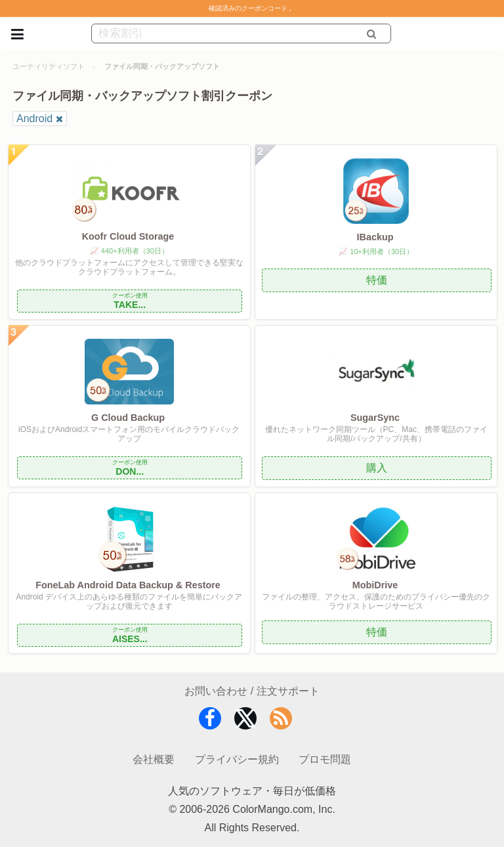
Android (34, 119)
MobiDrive (375, 585)
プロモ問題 (325, 759)
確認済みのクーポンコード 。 (252, 8)
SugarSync (375, 418)
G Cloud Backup (128, 418)
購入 (377, 468)
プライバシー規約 (237, 759)
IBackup (375, 237)
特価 (377, 280)
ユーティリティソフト (49, 66)
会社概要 (154, 759)
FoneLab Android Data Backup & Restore (128, 585)
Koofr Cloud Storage (128, 236)
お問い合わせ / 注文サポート (252, 691)
